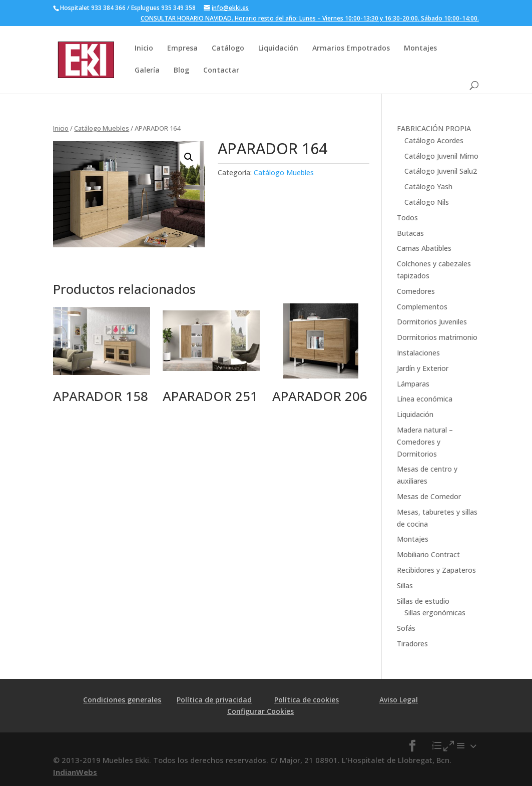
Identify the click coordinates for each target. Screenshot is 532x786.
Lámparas (413, 384)
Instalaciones (418, 353)
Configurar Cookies (260, 711)
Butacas (410, 233)
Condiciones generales (122, 700)
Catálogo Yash (428, 186)
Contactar (221, 70)
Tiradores (412, 644)
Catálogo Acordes (434, 140)
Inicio (144, 48)
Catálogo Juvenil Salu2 (441, 171)
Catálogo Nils (427, 202)
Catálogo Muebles (102, 128)
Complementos (422, 307)
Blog (181, 70)
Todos (407, 218)
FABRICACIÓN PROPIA (434, 128)
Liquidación (278, 48)
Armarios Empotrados (351, 48)
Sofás (406, 628)
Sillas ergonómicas (435, 613)
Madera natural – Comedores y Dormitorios (425, 442)
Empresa (182, 48)
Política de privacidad (214, 700)
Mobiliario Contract (428, 554)
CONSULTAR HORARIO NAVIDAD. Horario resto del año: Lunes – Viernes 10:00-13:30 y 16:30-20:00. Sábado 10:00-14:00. (310, 19)
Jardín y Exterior (423, 368)
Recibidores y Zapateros (436, 570)
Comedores (416, 291)
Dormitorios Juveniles (432, 322)
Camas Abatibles (424, 248)
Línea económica (425, 399)
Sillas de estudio (423, 601)
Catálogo (228, 48)
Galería (147, 70)
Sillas (405, 585)
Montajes (420, 48)
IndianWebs (75, 772)
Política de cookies (307, 700)
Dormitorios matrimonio (437, 337)
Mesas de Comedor (429, 496)
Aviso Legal (399, 700)
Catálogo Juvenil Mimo (441, 156)
